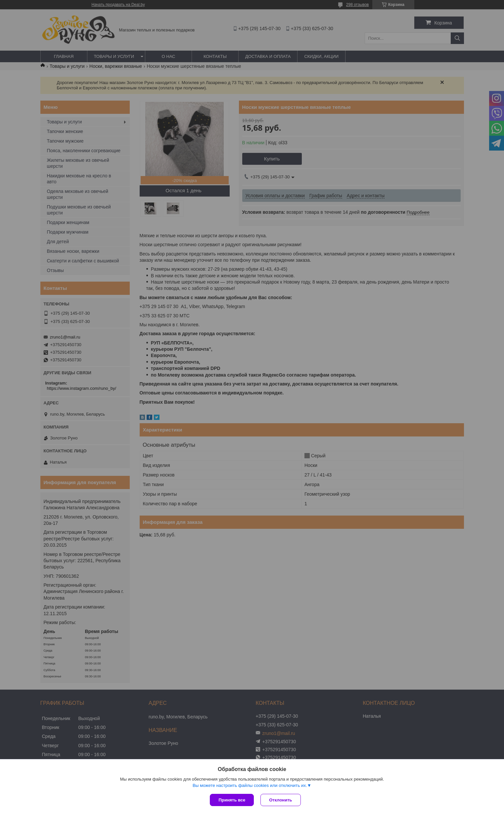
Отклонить (280, 800)
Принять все (232, 800)
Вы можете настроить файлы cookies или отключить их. (250, 785)
